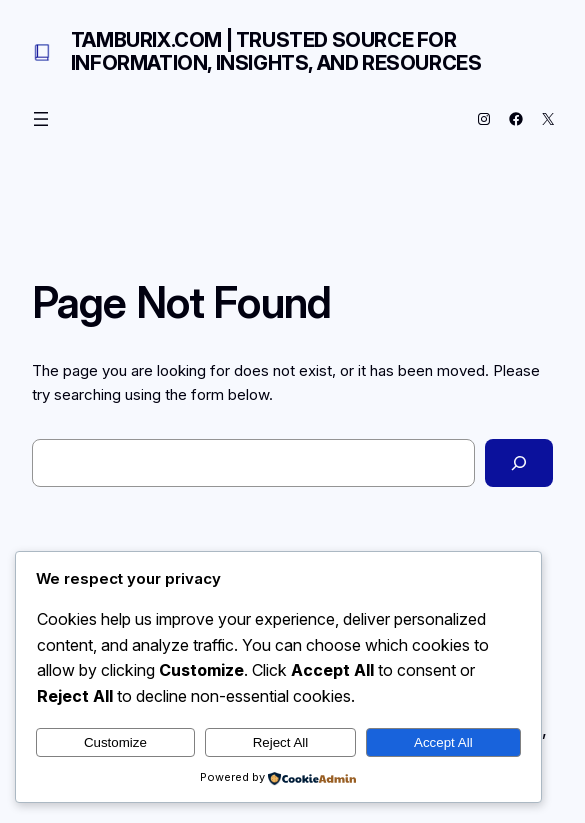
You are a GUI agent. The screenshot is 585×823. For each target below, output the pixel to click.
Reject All (281, 742)
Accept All (443, 742)
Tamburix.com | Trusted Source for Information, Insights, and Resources (276, 51)
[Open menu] (41, 119)
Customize (115, 742)
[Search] (519, 463)
